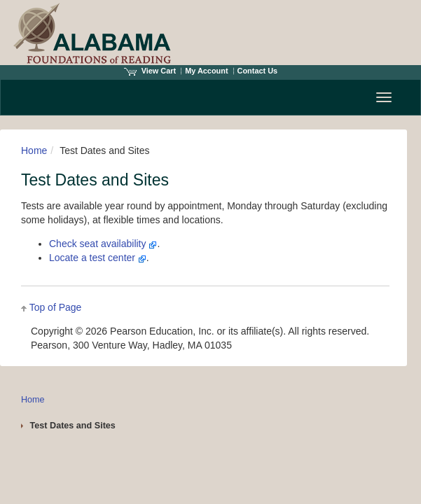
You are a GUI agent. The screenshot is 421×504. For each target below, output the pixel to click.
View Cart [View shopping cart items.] (150, 71)
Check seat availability (103, 244)
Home (34, 150)
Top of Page (56, 307)
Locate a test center (98, 258)
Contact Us (258, 71)
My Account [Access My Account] (206, 71)
